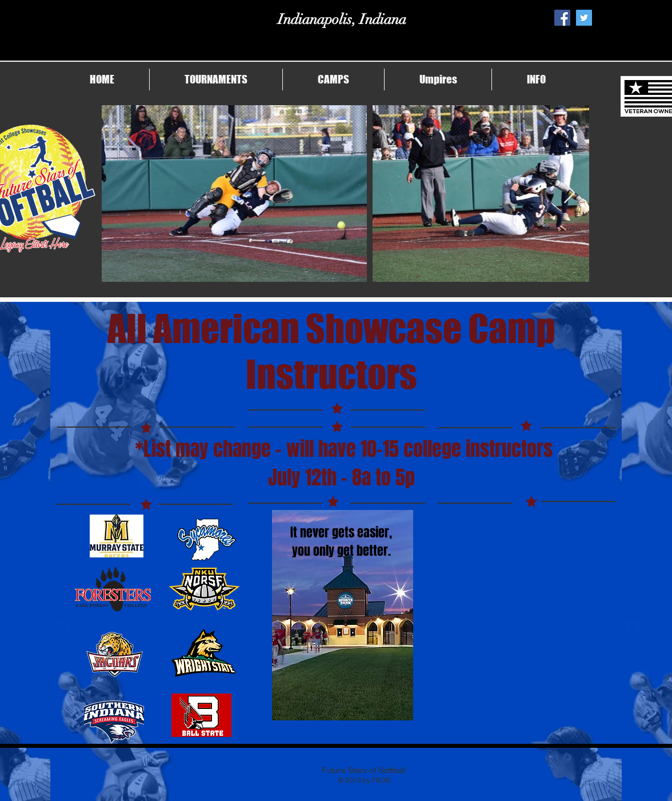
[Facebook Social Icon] (562, 18)
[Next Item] (569, 194)
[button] (216, 79)
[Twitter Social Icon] (584, 18)
